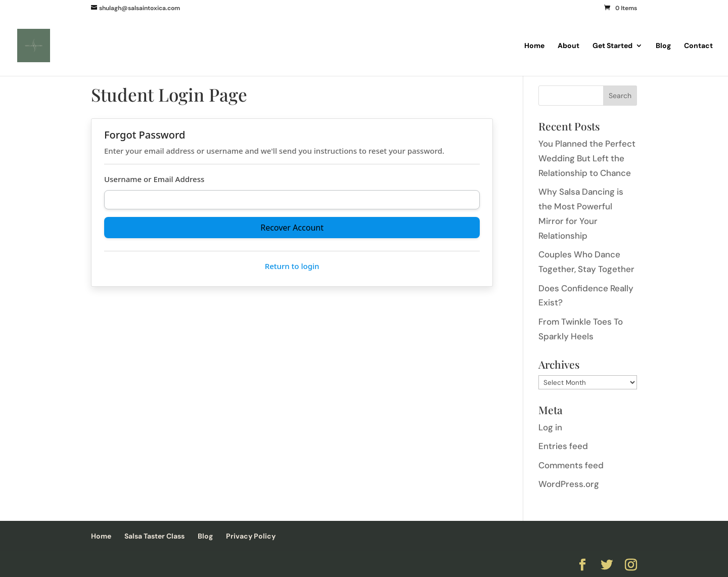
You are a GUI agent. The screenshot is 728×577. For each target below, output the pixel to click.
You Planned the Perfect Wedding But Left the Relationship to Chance (587, 158)
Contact (698, 46)
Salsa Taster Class (154, 536)
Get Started (612, 46)
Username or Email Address (154, 179)
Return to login (292, 266)
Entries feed (563, 446)
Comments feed (571, 465)
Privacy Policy (251, 536)
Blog (663, 46)
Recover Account (292, 228)
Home (534, 46)
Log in (550, 427)
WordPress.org (569, 484)
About (568, 46)
